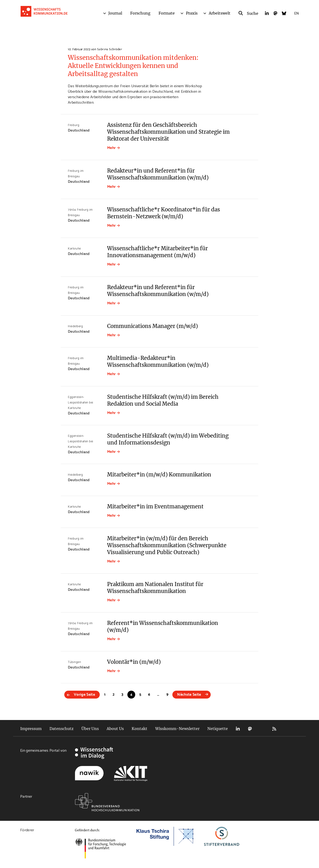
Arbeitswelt (220, 13)
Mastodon (250, 729)
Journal (115, 13)
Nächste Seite (189, 694)
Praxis (192, 13)
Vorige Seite (84, 694)
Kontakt (140, 729)
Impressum (31, 729)
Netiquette (218, 729)
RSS (274, 729)
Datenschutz (62, 729)
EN (297, 13)
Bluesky (262, 729)
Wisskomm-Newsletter (177, 729)
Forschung (140, 13)
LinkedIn (238, 729)
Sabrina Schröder (110, 49)
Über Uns (90, 729)
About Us (115, 729)
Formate (167, 13)
